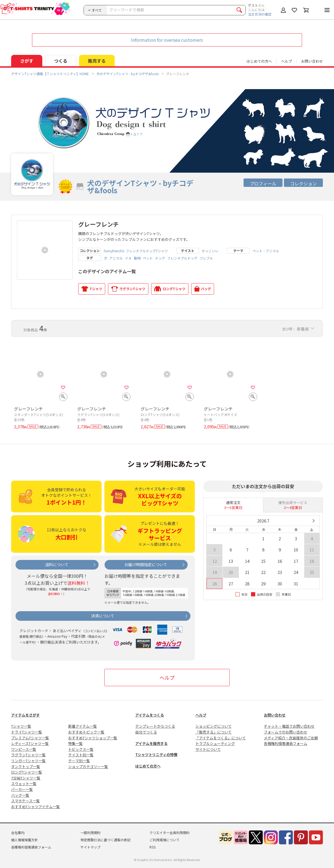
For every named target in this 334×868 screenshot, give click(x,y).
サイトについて (208, 749)
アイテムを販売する (151, 743)
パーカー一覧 (22, 789)
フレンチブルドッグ (182, 258)
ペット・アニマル (266, 251)
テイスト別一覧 (81, 755)
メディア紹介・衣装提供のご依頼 (291, 738)
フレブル (206, 258)
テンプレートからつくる (155, 726)
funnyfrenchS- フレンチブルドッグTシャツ (136, 251)
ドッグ (160, 258)
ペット (148, 258)
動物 (137, 258)
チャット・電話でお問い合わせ (289, 726)
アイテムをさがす (25, 715)
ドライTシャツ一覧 (27, 732)
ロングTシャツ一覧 (27, 772)
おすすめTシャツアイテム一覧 (35, 807)
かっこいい (210, 251)
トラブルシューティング (215, 743)
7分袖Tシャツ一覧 (26, 778)
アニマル (116, 258)
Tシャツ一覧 (21, 726)
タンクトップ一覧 (26, 766)
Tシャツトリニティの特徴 (156, 755)
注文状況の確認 (260, 14)
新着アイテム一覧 (83, 726)
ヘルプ (287, 61)
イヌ (128, 258)
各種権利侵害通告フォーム (286, 743)
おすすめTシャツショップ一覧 (93, 738)
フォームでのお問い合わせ (286, 732)
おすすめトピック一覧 (86, 732)
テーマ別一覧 (79, 761)
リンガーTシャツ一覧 (28, 761)
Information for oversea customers (167, 40)
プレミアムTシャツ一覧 (30, 738)
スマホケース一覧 (25, 801)
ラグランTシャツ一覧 (28, 755)
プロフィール (263, 184)
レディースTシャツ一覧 (30, 743)
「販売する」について (213, 732)
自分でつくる (146, 732)
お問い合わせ (312, 61)
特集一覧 (75, 743)
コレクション (303, 184)
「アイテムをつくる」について (221, 738)
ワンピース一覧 (24, 749)
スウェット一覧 (24, 783)
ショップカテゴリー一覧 (88, 766)
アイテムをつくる (150, 715)
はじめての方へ (148, 766)
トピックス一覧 (81, 749)
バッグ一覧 (20, 795)
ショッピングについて (213, 726)
